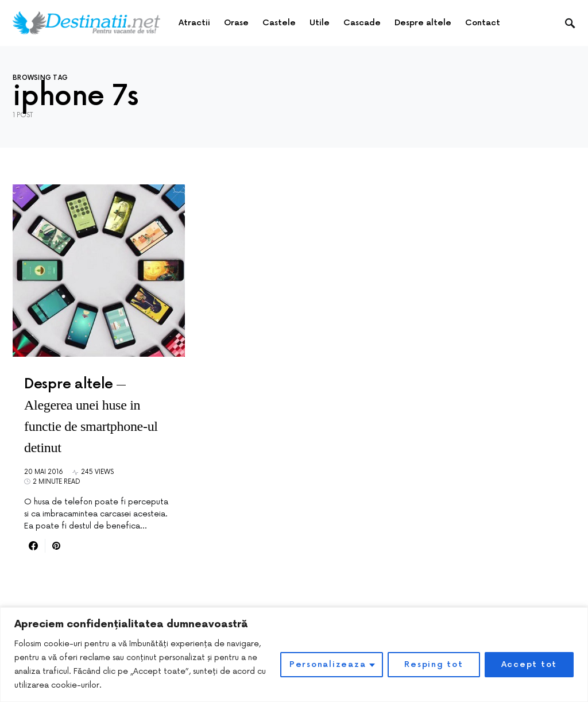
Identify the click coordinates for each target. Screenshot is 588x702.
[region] (294, 655)
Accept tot (529, 664)
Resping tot (434, 664)
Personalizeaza (328, 664)
